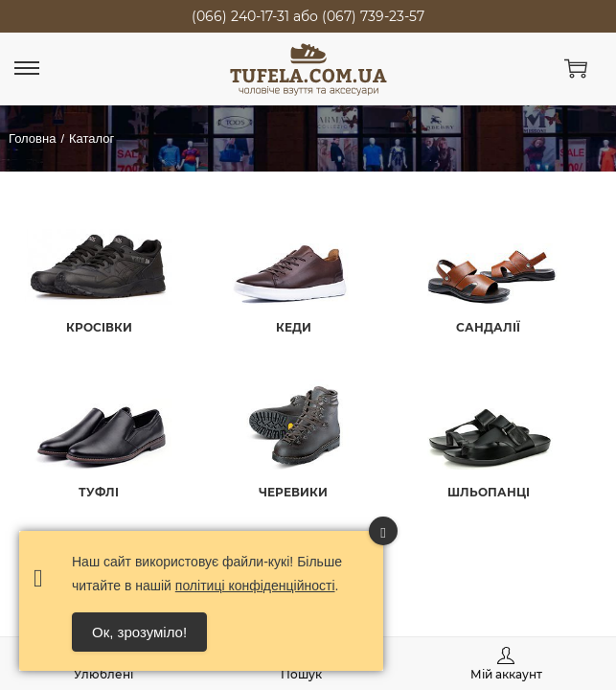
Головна (32, 138)
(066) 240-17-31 (240, 16)
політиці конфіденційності (255, 586)
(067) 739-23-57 (373, 16)
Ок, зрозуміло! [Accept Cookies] (139, 632)
